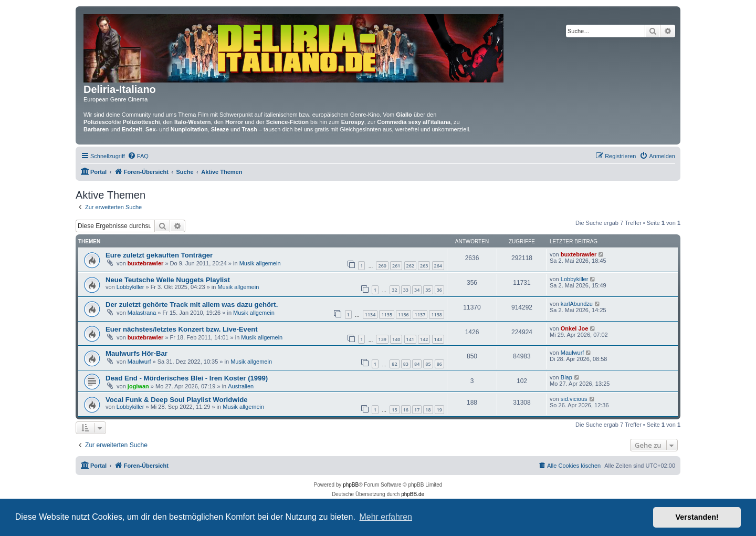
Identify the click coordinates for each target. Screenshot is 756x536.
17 (417, 410)
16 (406, 410)
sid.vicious (574, 399)
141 (410, 339)
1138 (437, 315)
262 (410, 266)
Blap (566, 377)
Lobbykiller (130, 287)
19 (439, 410)
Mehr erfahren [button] (386, 517)
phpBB (351, 485)
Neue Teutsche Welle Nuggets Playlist (168, 280)
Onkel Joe (575, 328)
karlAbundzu (577, 304)
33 (406, 290)
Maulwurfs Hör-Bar (136, 353)
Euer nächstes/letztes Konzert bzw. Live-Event (182, 329)
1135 (387, 315)
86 (439, 364)
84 (417, 364)
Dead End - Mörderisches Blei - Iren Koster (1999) (187, 378)
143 (438, 339)
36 (439, 290)
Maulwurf (139, 362)
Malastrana (142, 313)
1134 (370, 315)
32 (394, 290)
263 (424, 266)
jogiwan (138, 386)
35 (428, 290)
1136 (403, 315)
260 (382, 266)
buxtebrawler (145, 263)
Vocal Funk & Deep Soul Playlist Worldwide (177, 400)
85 (428, 364)
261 (396, 266)
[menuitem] (138, 156)
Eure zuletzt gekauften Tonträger (159, 255)
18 (428, 410)
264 (438, 266)
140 (396, 339)
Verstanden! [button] (697, 517)
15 (394, 410)
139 (382, 339)
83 (406, 364)
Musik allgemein (260, 263)
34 (417, 290)
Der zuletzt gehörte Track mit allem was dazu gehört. (192, 305)
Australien (241, 386)
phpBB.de (413, 494)
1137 (420, 315)
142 (424, 339)
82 (394, 364)
